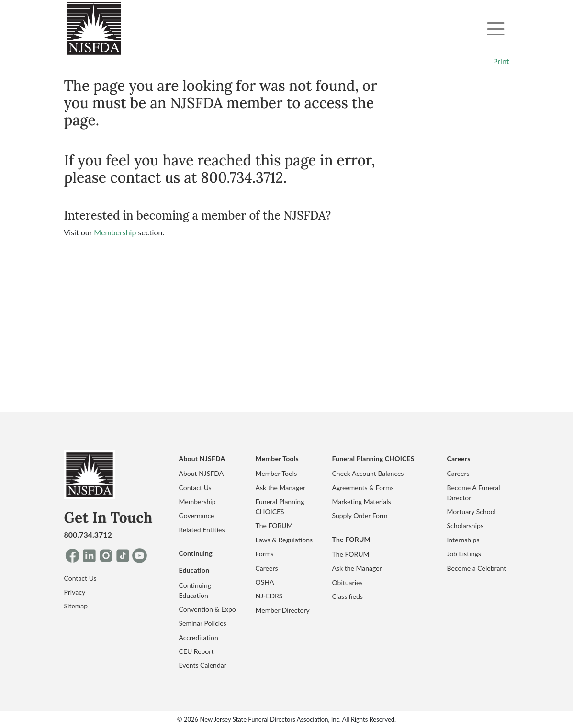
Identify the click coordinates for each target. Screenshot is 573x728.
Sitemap (76, 606)
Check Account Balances (368, 473)
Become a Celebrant (477, 568)
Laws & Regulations (284, 540)
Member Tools (276, 473)
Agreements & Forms (363, 488)
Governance (197, 515)
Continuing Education (195, 590)
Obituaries (348, 582)
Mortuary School (472, 512)
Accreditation (199, 637)
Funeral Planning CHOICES (280, 507)
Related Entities (202, 530)
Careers (267, 568)
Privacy (75, 592)
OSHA (265, 582)
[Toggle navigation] (496, 29)
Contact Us (80, 578)
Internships (463, 540)
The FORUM (274, 525)
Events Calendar (203, 665)
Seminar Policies (203, 623)
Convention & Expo (208, 609)
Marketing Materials (362, 502)
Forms (265, 554)
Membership (115, 232)
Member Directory (283, 610)
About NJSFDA (202, 473)
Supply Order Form (360, 515)
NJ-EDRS (269, 596)
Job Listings (464, 554)
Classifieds (348, 596)
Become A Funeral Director (474, 493)
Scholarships (465, 525)
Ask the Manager (281, 488)
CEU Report (197, 651)
